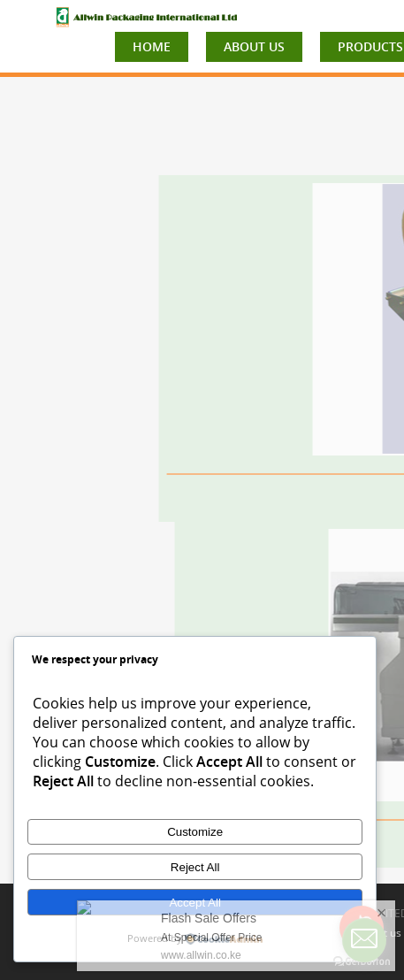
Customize (195, 832)
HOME (152, 46)
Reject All (195, 867)
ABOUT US (254, 46)
